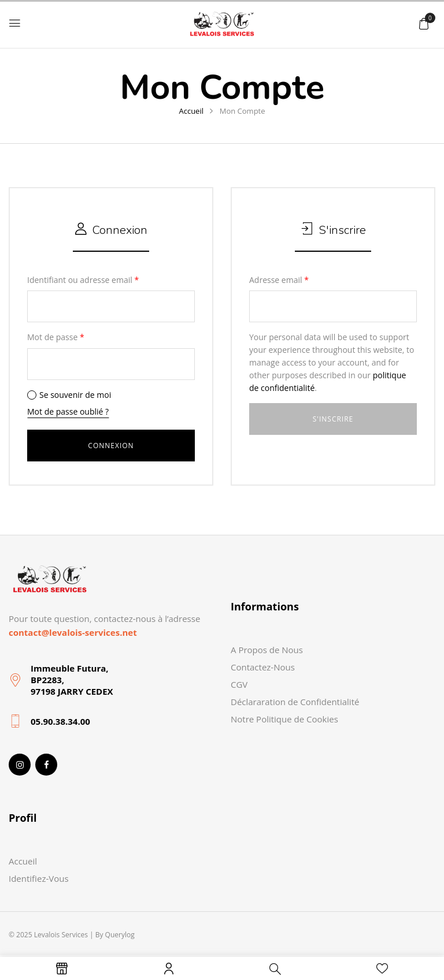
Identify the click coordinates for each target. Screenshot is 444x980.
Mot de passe (56, 337)
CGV (239, 684)
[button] (424, 23)
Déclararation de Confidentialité (295, 702)
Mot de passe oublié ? (68, 411)
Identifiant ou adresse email (83, 280)
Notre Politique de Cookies (284, 719)
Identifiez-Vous (39, 878)
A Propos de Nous (267, 650)
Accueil (191, 111)
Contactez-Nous (263, 667)
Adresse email (279, 280)
